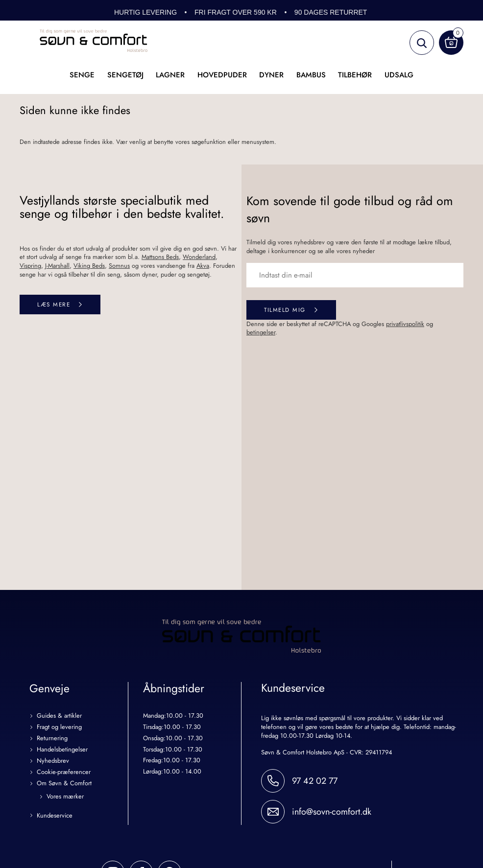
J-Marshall (57, 266)
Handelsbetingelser (62, 750)
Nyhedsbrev (53, 761)
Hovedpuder (222, 75)
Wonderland (199, 257)
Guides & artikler (59, 716)
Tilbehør (355, 75)
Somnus (119, 266)
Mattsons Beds (160, 257)
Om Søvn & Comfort (64, 784)
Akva (203, 266)
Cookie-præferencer (64, 772)
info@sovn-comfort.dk (332, 812)
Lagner (170, 75)
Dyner (271, 75)
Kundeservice (55, 816)
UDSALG (399, 75)
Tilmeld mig (285, 310)
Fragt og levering (59, 727)
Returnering (52, 739)
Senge (82, 75)
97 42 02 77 (315, 781)
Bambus (311, 75)
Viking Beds (89, 266)
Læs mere (54, 304)
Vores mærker (65, 797)
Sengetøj (125, 75)
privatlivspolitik (405, 324)
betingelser (261, 332)
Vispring (30, 266)
